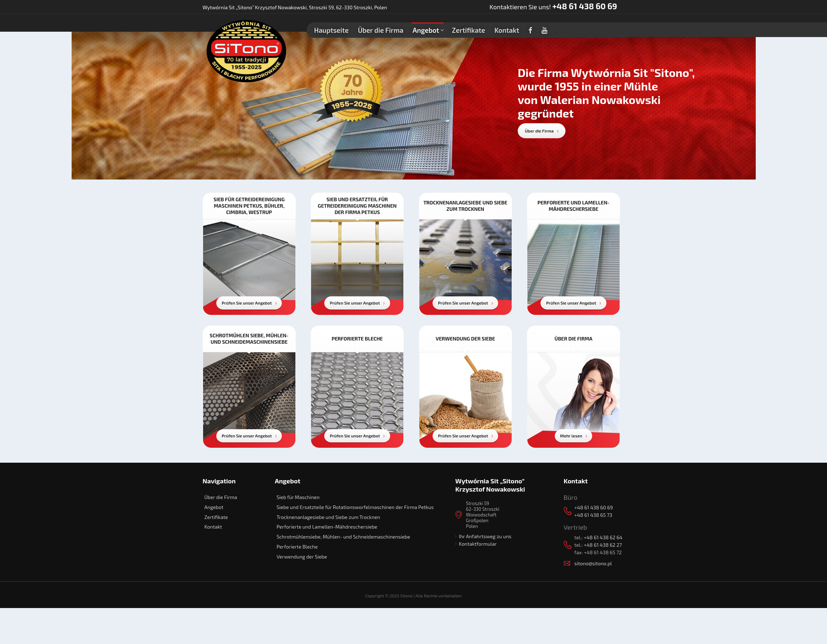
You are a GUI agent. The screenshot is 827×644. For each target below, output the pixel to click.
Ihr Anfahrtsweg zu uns (485, 536)
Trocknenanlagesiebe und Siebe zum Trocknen (328, 517)
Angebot (214, 507)
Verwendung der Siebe (302, 557)
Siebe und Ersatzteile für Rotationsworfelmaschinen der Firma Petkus (355, 507)
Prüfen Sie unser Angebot (247, 303)
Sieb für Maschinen (298, 497)
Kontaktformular (478, 544)
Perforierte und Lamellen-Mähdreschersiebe (327, 527)
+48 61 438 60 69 (585, 6)
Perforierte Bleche (297, 547)
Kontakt (213, 527)
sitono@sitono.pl (593, 563)
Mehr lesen (571, 436)
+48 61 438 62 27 (603, 545)
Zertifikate (216, 517)
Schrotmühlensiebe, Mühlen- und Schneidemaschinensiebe (343, 537)
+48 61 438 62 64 (603, 537)
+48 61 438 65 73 (593, 515)
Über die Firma (539, 131)
